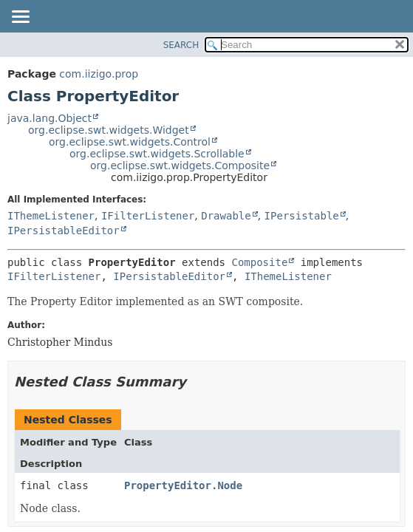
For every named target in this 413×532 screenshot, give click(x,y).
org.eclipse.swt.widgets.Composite (180, 166)
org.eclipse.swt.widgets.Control (130, 142)
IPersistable (302, 216)
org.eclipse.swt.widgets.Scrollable (157, 154)
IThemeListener (51, 216)
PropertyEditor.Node (183, 485)
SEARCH (181, 45)
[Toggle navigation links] (20, 18)
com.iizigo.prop (99, 74)
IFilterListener (148, 216)
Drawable (226, 216)
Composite (259, 262)
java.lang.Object (50, 118)
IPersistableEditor (64, 231)
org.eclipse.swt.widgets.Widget (109, 130)
